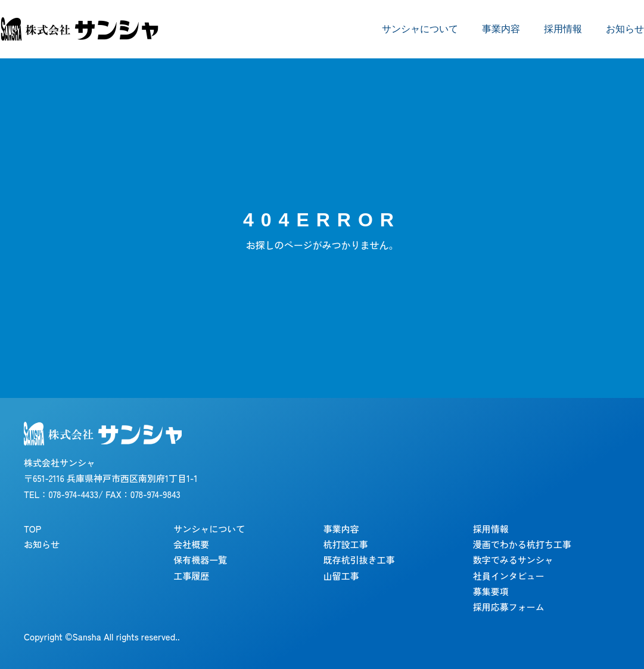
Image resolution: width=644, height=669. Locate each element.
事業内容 (501, 29)
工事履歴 (191, 576)
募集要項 (491, 591)
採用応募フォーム (509, 607)
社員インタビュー (509, 576)
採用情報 (563, 29)
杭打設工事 (346, 544)
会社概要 (191, 544)
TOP (32, 529)
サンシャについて (420, 29)
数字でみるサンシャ (513, 560)
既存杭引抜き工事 (359, 560)
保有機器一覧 (200, 560)
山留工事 (341, 576)
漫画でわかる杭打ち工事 (522, 544)
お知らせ (625, 29)
